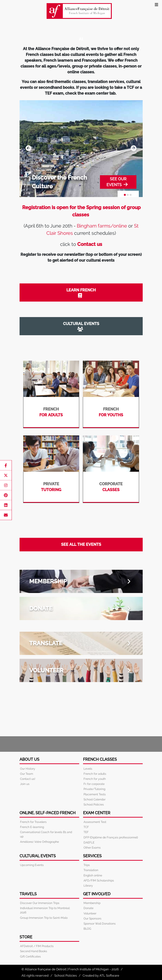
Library (88, 886)
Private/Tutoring (94, 789)
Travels (28, 894)
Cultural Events (38, 856)
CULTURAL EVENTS (80, 326)
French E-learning (32, 827)
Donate (88, 908)
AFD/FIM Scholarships (99, 881)
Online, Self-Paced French (48, 813)
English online (93, 875)
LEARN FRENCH (80, 293)
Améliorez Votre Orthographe (39, 842)
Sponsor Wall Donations (100, 924)
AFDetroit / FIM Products (37, 946)
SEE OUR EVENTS (117, 182)
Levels (88, 769)
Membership (92, 903)
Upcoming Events (32, 865)
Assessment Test (95, 822)
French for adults (95, 774)
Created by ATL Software (101, 976)
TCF (86, 827)
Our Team (27, 774)
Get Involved (97, 894)
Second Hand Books (34, 951)
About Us (29, 759)
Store (26, 937)
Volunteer (90, 913)
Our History (28, 769)
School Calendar (95, 799)
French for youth (95, 779)
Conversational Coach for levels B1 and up (46, 834)
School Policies (94, 805)
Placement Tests (95, 794)
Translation (91, 870)
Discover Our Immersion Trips (40, 903)
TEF (86, 832)
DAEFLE (89, 843)
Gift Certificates (30, 957)
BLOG (87, 929)
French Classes (100, 759)
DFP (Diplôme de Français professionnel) (111, 837)
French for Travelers (33, 822)
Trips (87, 865)
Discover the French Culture (60, 182)
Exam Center (97, 813)
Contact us (90, 244)
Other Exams (92, 848)
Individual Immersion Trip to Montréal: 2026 (45, 910)
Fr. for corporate (94, 784)
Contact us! (28, 779)
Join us (25, 784)
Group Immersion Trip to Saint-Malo (44, 918)
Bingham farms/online (102, 226)
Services (92, 856)
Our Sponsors (92, 919)
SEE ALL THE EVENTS (81, 544)
